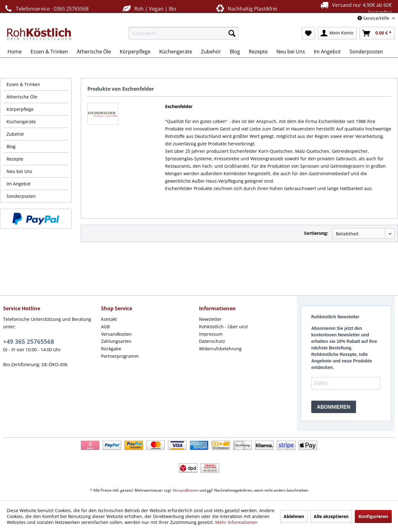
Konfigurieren (373, 516)
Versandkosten (116, 334)
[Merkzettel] (308, 33)
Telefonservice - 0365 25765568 (46, 9)
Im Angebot (19, 184)
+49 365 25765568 (29, 342)
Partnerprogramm (120, 356)
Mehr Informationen (236, 522)
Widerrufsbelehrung (220, 349)
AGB (105, 327)
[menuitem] (184, 33)
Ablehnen (294, 516)
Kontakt (109, 319)
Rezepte (15, 159)
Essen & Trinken (23, 84)
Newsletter (210, 319)
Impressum (211, 334)
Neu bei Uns (19, 171)
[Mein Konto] (337, 33)
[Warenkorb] (377, 33)
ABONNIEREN (334, 407)
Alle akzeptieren (331, 516)
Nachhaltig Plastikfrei (246, 9)
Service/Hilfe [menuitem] (374, 18)
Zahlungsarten (116, 341)
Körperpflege (20, 109)
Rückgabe (111, 349)
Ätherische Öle (22, 97)
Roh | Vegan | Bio (149, 9)
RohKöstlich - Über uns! (224, 327)
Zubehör (15, 134)
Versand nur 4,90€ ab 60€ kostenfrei (355, 8)
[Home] (15, 52)
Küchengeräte (21, 122)
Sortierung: (316, 233)
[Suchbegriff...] (184, 33)
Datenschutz (212, 341)
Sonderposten (21, 196)
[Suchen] (232, 33)
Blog (11, 146)
